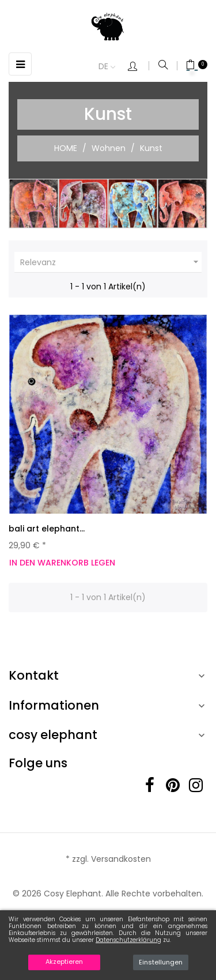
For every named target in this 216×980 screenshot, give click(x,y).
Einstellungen (161, 962)
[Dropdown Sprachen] (113, 67)
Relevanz (111, 262)
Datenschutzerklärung (128, 940)
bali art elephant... (47, 529)
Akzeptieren (64, 962)
